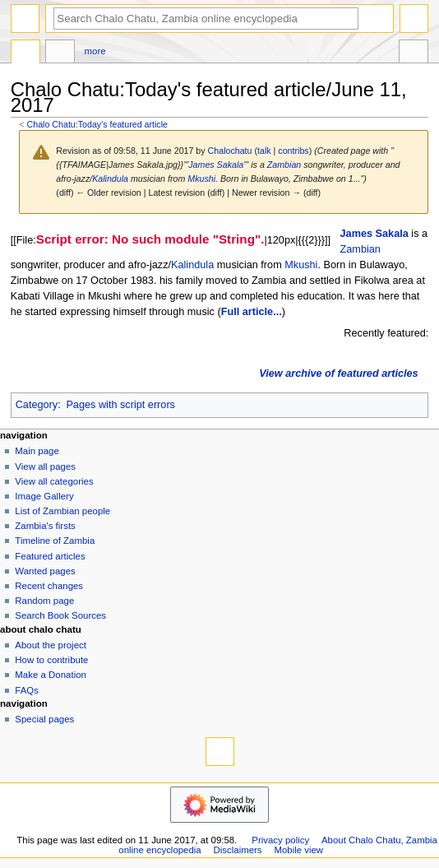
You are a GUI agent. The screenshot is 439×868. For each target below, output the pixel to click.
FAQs (27, 690)
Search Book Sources (60, 615)
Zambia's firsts (45, 526)
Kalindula (110, 179)
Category (37, 405)
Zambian (284, 165)
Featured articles (50, 556)
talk (264, 151)
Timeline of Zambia (55, 541)
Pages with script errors (120, 405)
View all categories (54, 481)
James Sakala (216, 165)
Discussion (60, 53)
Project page (25, 53)
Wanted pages (45, 571)
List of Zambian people (62, 511)
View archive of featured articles (338, 374)
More (95, 51)
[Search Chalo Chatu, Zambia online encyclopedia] (206, 19)
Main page (37, 451)
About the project (51, 645)
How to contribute (51, 660)
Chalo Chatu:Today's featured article (97, 124)
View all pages (45, 466)
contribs (293, 151)
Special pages (44, 719)
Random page (44, 601)
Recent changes (49, 586)
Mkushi (201, 179)
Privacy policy (280, 840)
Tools (414, 53)
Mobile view (298, 850)
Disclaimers (238, 850)
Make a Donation (51, 675)
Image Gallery (44, 496)
